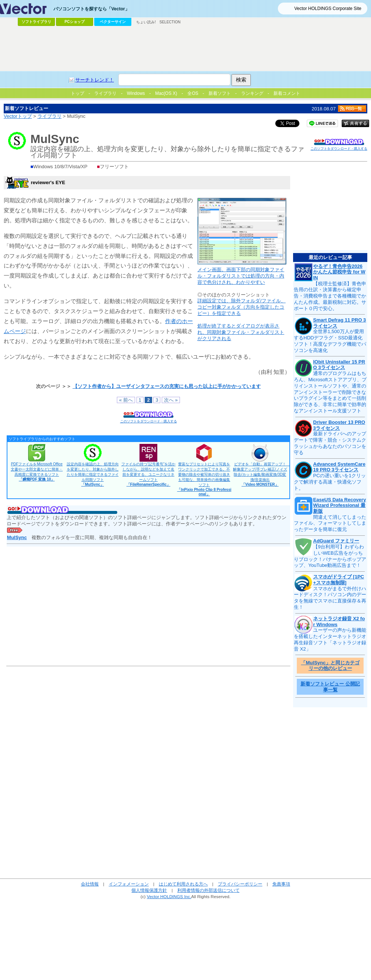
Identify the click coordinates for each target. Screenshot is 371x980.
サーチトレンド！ (95, 80)
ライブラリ (50, 116)
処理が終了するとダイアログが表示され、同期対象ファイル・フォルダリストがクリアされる (241, 332)
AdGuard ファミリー (336, 541)
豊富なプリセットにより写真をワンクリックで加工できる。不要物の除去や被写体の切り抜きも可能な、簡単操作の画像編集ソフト (204, 479)
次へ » (171, 400)
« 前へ (126, 400)
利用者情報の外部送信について (209, 890)
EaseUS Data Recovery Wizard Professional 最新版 (339, 505)
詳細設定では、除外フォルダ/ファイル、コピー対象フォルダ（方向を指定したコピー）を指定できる (242, 307)
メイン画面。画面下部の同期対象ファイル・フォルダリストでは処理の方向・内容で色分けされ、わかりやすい (241, 276)
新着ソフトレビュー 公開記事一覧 (330, 687)
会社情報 (90, 884)
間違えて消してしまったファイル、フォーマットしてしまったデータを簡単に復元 (330, 523)
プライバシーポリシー (240, 884)
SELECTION (170, 22)
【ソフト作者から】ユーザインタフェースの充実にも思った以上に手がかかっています (167, 386)
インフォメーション (129, 884)
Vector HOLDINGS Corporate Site (328, 9)
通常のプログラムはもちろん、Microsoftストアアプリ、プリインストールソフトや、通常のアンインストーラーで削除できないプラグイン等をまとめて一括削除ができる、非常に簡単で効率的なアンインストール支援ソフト (330, 392)
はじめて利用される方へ (183, 884)
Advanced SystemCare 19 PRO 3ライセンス (339, 467)
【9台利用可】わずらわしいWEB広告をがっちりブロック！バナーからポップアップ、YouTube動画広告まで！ (330, 556)
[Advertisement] (185, 49)
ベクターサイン (113, 22)
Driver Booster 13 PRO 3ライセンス (339, 425)
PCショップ (75, 22)
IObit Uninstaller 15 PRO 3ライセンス (339, 365)
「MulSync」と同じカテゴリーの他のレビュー (330, 666)
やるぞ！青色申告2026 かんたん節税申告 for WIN (339, 272)
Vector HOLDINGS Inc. (169, 896)
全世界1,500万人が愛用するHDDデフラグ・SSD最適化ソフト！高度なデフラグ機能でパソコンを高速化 (330, 341)
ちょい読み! (146, 22)
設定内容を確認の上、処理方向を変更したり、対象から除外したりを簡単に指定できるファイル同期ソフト (93, 474)
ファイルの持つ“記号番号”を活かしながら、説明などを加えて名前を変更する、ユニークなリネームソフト (149, 474)
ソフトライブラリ (36, 22)
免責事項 (281, 884)
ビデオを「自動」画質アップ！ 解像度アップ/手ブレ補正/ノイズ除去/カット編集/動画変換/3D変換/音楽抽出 (261, 474)
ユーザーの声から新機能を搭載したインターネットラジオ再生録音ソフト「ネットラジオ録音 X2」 (330, 640)
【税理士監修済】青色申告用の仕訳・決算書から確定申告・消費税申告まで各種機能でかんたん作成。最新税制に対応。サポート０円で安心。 (330, 296)
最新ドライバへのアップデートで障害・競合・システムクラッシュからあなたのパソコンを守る (330, 443)
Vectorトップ (18, 116)
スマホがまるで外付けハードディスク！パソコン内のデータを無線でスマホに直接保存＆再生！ (330, 598)
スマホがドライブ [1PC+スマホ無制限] (339, 580)
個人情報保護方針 (149, 890)
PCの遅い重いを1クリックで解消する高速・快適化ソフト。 (330, 482)
